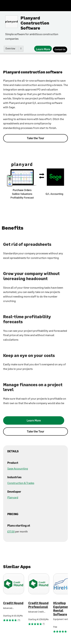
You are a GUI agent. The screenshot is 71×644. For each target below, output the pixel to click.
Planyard (13, 497)
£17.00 (11, 531)
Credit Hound (13, 603)
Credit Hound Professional (38, 605)
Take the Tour (35, 138)
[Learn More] (43, 49)
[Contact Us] (60, 49)
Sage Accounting (18, 468)
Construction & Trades (21, 483)
